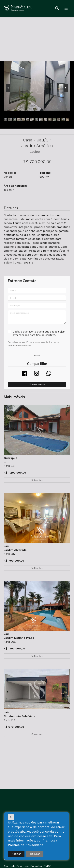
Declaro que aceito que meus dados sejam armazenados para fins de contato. (39, 333)
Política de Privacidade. (26, 845)
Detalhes (37, 480)
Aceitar (16, 854)
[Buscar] (57, 8)
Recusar (35, 854)
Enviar (37, 355)
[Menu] (66, 8)
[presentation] (8, 88)
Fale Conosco (37, 384)
